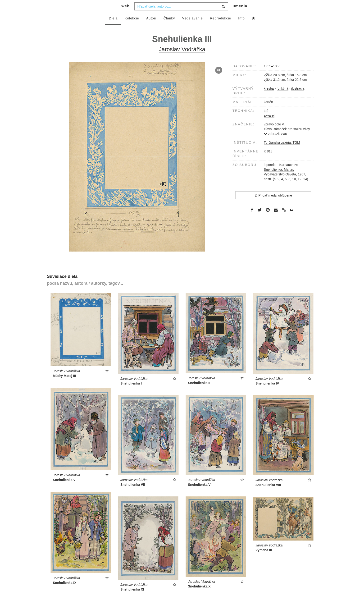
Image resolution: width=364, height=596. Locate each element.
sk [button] (327, 7)
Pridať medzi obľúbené (273, 205)
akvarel (269, 125)
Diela (113, 28)
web (126, 16)
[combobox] (181, 16)
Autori (151, 28)
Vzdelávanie (192, 28)
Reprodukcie (221, 28)
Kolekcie (132, 28)
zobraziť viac (275, 143)
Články (169, 28)
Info (241, 28)
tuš (266, 120)
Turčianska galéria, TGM (282, 152)
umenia (240, 16)
